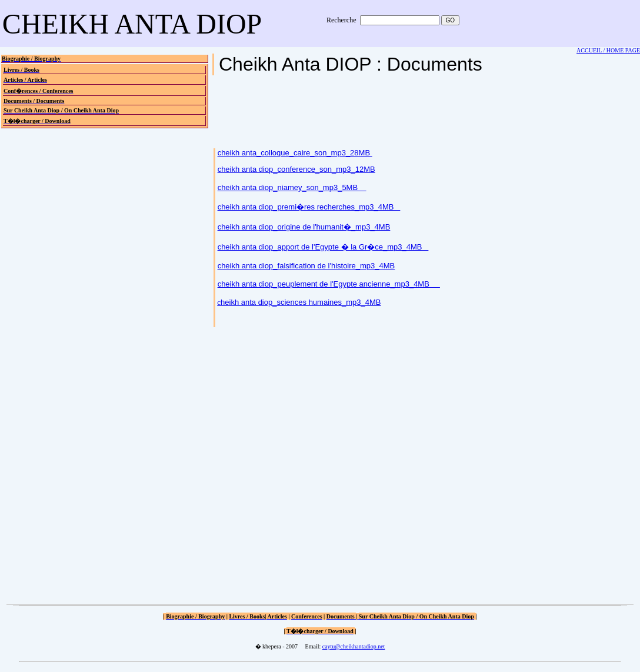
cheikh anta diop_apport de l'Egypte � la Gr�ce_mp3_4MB (323, 247)
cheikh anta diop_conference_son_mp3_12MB (296, 169)
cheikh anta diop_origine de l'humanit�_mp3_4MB (304, 227)
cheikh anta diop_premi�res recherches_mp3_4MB (309, 207)
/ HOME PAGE (621, 50)
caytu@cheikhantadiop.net (354, 646)
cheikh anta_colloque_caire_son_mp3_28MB (295, 153)
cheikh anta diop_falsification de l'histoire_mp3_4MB (306, 266)
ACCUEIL (589, 50)
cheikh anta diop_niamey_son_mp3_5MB (292, 187)
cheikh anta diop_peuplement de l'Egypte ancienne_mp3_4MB (329, 284)
